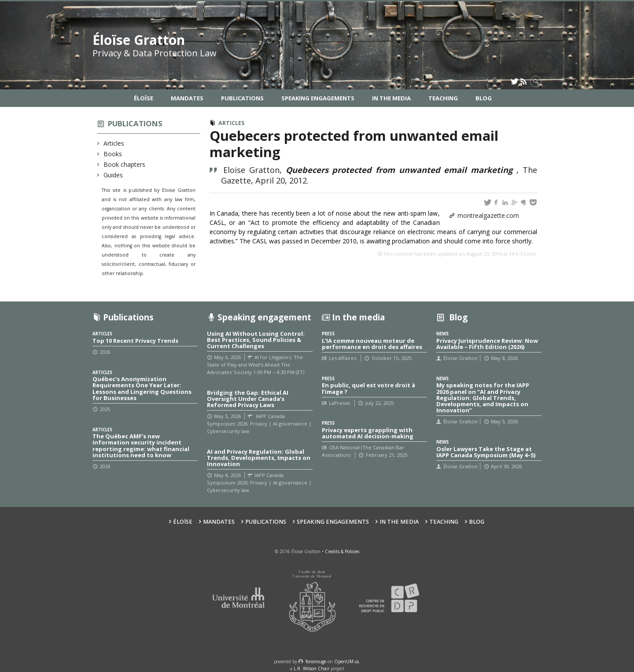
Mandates (187, 98)
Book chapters (125, 164)
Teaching (443, 98)
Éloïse (144, 98)
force (316, 661)
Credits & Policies (342, 551)
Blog (484, 98)
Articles (114, 143)
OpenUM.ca (346, 661)
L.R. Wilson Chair (311, 668)
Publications (242, 98)
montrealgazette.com (488, 215)
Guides (113, 175)
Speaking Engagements (318, 98)
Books (113, 154)
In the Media (391, 98)
